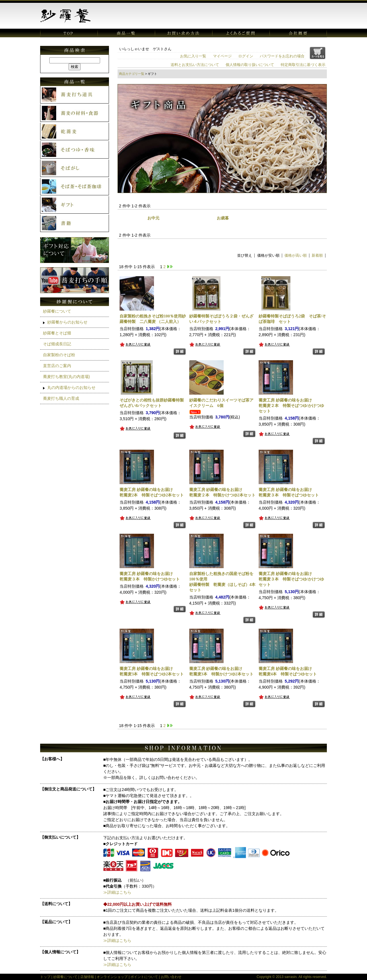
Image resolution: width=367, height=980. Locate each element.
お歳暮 (223, 218)
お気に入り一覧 (193, 56)
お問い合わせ (171, 977)
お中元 (153, 218)
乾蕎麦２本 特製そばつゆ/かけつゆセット (291, 406)
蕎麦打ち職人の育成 (61, 398)
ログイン (246, 56)
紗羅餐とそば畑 (57, 333)
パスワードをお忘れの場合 (282, 56)
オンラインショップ (112, 977)
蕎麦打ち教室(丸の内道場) (66, 377)
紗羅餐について (57, 311)
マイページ (222, 56)
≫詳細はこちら (117, 892)
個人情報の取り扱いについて (250, 65)
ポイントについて (144, 977)
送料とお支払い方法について (195, 65)
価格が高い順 (296, 256)
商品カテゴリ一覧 (132, 74)
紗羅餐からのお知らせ (67, 322)
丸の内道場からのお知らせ (71, 387)
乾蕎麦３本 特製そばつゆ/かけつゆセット (291, 579)
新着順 (317, 256)
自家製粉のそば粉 (59, 355)
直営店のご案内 (57, 366)
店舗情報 (87, 977)
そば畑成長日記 (57, 344)
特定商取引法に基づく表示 (303, 65)
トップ (45, 977)
